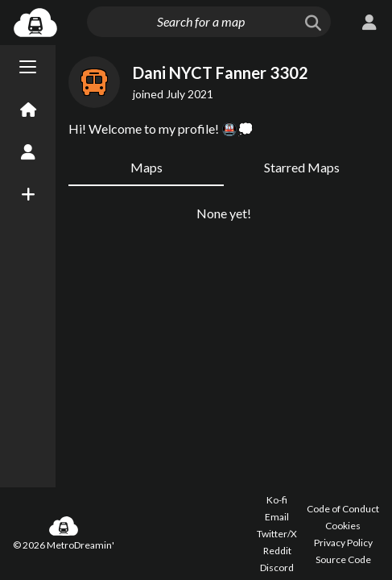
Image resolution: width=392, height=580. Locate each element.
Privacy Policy (343, 543)
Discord (277, 568)
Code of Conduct (343, 509)
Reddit (277, 551)
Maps (146, 167)
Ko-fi (277, 500)
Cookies (343, 526)
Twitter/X (277, 534)
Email (277, 517)
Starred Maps (302, 167)
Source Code (343, 559)
